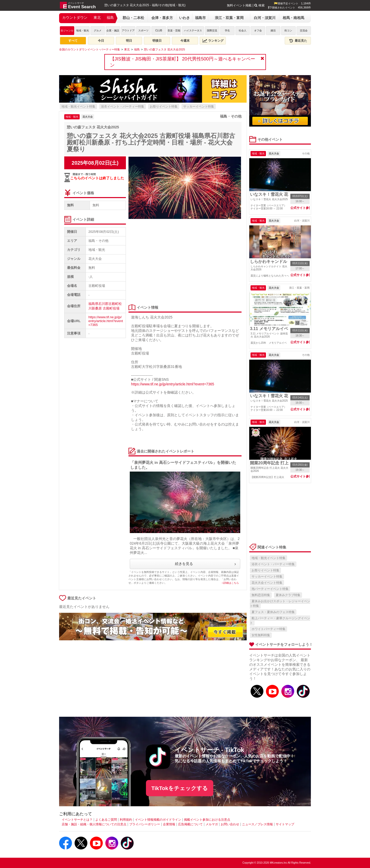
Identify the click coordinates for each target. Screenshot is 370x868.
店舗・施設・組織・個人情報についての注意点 (94, 824)
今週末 (185, 41)
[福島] (137, 49)
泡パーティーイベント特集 (270, 589)
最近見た (298, 41)
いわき (184, 18)
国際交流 (212, 30)
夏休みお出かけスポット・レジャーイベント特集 (280, 604)
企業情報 (169, 824)
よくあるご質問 (106, 820)
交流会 (304, 30)
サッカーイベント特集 (199, 107)
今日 (101, 41)
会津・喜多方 (162, 18)
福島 (110, 17)
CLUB (159, 30)
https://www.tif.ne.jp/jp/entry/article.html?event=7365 (106, 321)
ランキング (213, 41)
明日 (129, 41)
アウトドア (128, 30)
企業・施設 (113, 30)
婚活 (273, 30)
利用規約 (126, 820)
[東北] (127, 49)
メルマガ (212, 824)
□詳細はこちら (230, 583)
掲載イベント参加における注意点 (207, 820)
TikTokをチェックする (180, 788)
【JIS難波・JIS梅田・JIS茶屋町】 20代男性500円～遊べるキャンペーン (183, 62)
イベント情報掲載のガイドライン (158, 820)
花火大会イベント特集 (267, 583)
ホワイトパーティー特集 (269, 629)
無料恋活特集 (261, 595)
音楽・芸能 (174, 30)
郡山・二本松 (133, 18)
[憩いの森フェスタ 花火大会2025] (164, 49)
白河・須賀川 (265, 18)
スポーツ (143, 30)
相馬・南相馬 (293, 18)
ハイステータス (193, 30)
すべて (73, 41)
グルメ (98, 30)
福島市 (200, 18)
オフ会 (258, 30)
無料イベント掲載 (239, 5)
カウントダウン (75, 17)
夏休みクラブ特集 (288, 595)
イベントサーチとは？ (77, 820)
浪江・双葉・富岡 (229, 18)
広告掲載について (190, 824)
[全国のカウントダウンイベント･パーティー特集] (90, 49)
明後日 (157, 41)
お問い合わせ (230, 824)
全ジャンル (67, 30)
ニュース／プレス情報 (257, 824)
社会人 (243, 30)
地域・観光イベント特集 (78, 107)
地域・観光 (82, 30)
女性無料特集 (261, 635)
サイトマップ (285, 824)
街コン (288, 30)
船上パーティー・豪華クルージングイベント (280, 621)
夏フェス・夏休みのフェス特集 (273, 612)
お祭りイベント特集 (164, 107)
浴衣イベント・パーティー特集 (123, 107)
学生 (227, 30)
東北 (97, 17)
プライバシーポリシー (145, 824)
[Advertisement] (184, 262)
